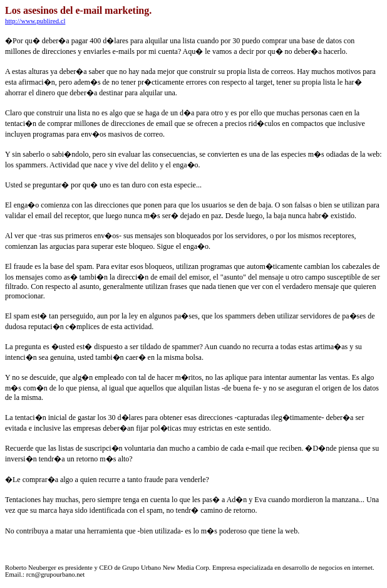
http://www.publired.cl (35, 21)
